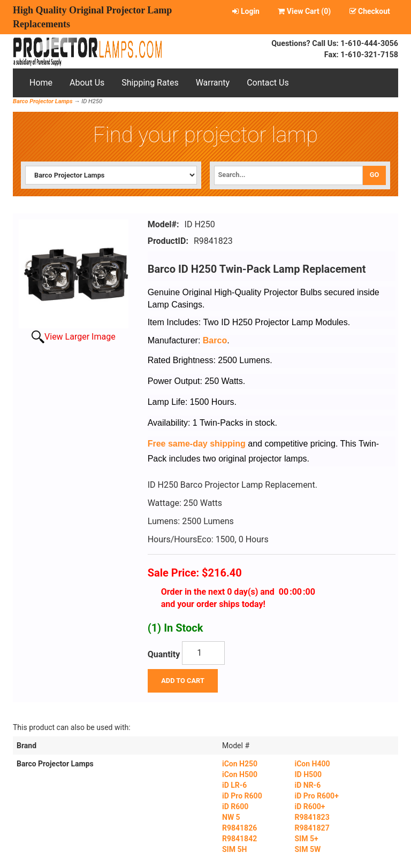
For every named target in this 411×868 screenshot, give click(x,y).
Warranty (213, 83)
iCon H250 (240, 764)
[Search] (288, 175)
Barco (215, 340)
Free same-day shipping (197, 444)
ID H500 (308, 774)
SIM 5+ (306, 839)
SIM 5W (307, 849)
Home (41, 83)
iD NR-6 (307, 785)
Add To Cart (183, 681)
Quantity (164, 654)
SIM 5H (234, 849)
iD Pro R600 (242, 796)
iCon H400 (312, 764)
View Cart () (304, 11)
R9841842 (239, 839)
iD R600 (235, 806)
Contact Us (268, 83)
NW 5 (231, 817)
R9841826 (239, 828)
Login (246, 11)
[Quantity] (203, 653)
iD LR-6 (234, 785)
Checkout (370, 11)
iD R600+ (310, 806)
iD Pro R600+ (316, 796)
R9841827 (312, 828)
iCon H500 (240, 774)
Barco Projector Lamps (43, 101)
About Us (87, 83)
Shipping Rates (150, 83)
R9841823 (312, 817)
